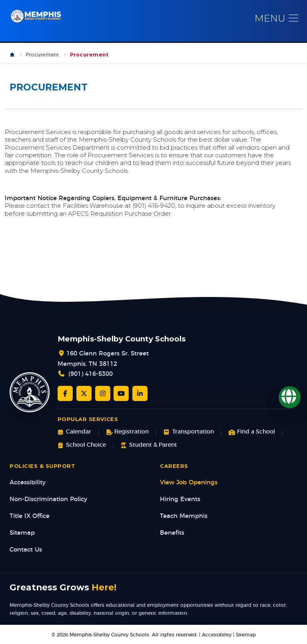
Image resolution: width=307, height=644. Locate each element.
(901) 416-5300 (91, 374)
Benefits (172, 533)
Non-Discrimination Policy (48, 499)
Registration (127, 432)
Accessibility (28, 482)
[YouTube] (121, 393)
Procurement (42, 55)
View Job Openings (189, 482)
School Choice (82, 445)
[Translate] (290, 397)
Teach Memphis (184, 516)
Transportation (188, 432)
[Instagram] (103, 393)
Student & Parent (149, 445)
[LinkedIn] (140, 393)
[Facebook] (65, 393)
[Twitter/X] (84, 393)
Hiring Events (180, 499)
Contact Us (26, 550)
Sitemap (22, 533)
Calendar (74, 432)
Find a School (252, 432)
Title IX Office (30, 516)
